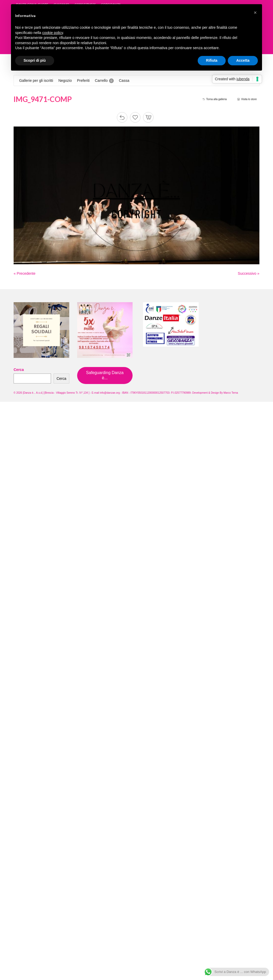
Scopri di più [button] (35, 60)
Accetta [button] (243, 60)
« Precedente (24, 273)
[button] (255, 13)
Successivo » (248, 273)
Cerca (19, 370)
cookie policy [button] (53, 33)
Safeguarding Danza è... (105, 375)
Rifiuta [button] (212, 60)
